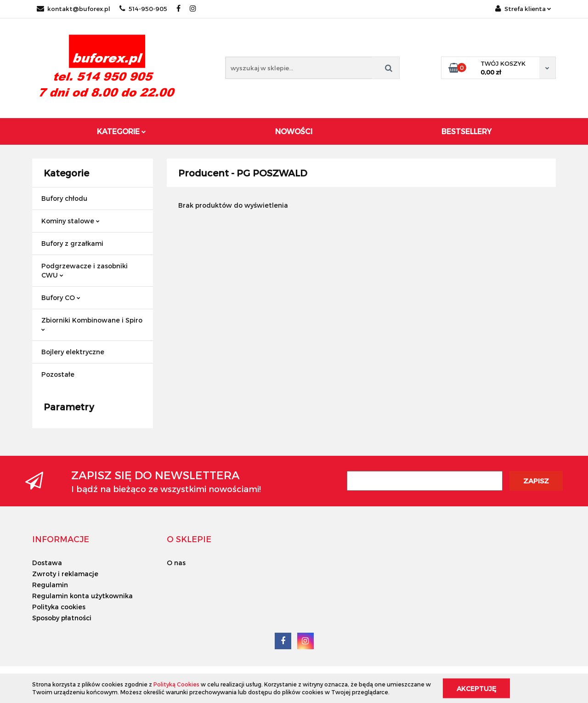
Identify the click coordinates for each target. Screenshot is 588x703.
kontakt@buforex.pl (73, 9)
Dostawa (47, 563)
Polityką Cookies (176, 684)
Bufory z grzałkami (72, 243)
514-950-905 (143, 9)
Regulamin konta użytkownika (82, 596)
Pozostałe (58, 374)
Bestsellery (466, 131)
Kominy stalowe (71, 221)
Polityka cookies (59, 607)
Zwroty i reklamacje (65, 574)
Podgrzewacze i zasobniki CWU (85, 270)
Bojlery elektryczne (73, 352)
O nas (176, 563)
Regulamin (50, 585)
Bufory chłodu (64, 198)
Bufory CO (61, 298)
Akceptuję (476, 688)
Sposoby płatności (62, 618)
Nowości (294, 131)
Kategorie (122, 131)
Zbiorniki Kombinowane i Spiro (92, 324)
